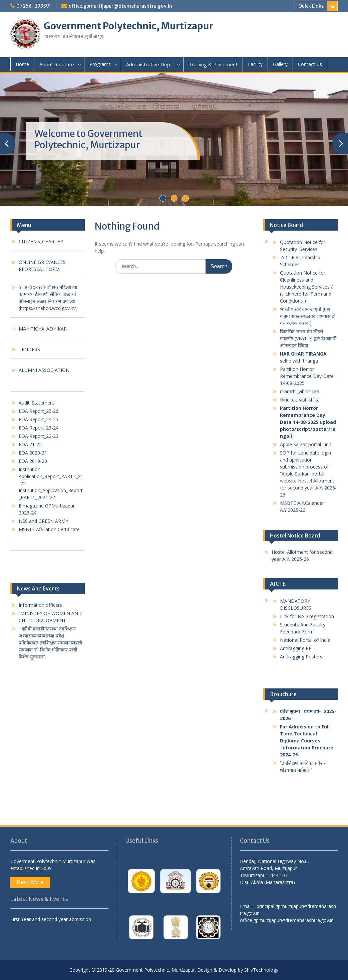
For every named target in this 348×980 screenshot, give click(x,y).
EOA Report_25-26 (39, 411)
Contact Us (310, 64)
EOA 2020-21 (33, 453)
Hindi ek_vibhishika (300, 400)
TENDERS (29, 349)
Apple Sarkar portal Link (306, 444)
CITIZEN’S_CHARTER (41, 241)
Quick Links (311, 6)
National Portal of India (305, 640)
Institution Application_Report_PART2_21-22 (51, 476)
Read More (30, 882)
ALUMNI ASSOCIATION (44, 370)
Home (22, 64)
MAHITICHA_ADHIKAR (43, 329)
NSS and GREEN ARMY (43, 521)
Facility (255, 64)
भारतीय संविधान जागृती (301, 309)
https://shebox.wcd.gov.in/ (48, 308)
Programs (100, 64)
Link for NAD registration (307, 616)
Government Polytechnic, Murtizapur (128, 26)
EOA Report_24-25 (39, 419)
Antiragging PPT (297, 648)
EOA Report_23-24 (39, 428)
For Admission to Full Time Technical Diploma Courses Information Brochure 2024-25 (307, 741)
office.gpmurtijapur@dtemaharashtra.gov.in (120, 6)
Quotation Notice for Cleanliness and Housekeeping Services (305, 280)
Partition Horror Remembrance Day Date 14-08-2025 (307, 376)
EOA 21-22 (30, 444)
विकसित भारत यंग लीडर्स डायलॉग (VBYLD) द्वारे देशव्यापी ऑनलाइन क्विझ (308, 338)
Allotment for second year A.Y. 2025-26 (308, 488)
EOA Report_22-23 (39, 436)
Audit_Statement (37, 403)
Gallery (280, 64)
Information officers (40, 605)
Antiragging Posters (302, 657)
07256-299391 (34, 6)
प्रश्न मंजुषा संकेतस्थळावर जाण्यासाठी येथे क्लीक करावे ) (308, 316)
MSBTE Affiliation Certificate (49, 529)
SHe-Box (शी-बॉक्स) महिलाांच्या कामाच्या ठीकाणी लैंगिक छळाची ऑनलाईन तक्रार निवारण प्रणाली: (48, 294)
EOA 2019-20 (33, 461)
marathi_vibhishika (300, 391)
